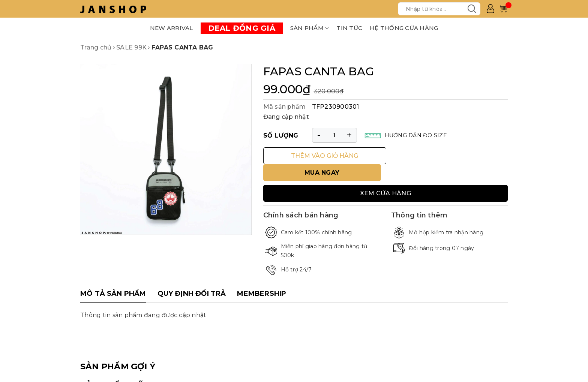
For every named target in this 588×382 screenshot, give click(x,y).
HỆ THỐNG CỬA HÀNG (404, 28)
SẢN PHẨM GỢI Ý (118, 349)
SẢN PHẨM (310, 28)
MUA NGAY (449, 156)
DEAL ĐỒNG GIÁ (242, 28)
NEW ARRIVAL (172, 28)
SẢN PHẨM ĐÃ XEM (123, 368)
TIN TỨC (349, 28)
